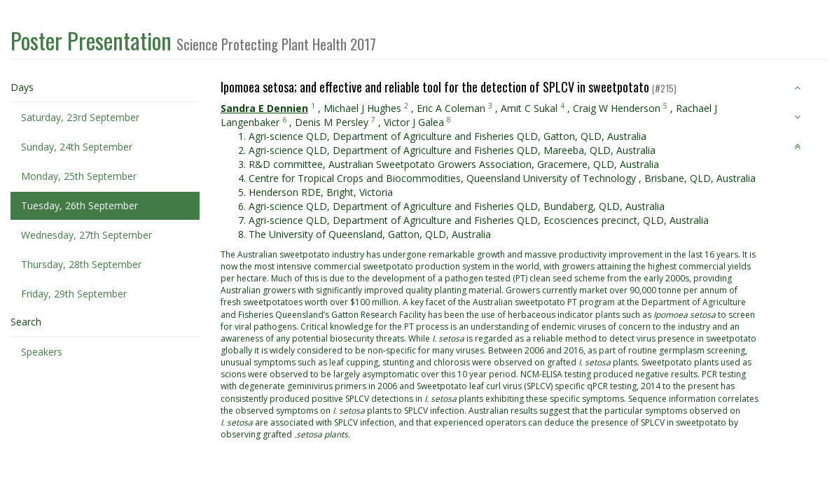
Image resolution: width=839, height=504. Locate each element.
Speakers (42, 352)
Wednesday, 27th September (86, 235)
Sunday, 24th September (77, 147)
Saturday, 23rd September (80, 117)
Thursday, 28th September (81, 264)
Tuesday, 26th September (79, 205)
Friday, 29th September (74, 294)
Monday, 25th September (79, 176)
